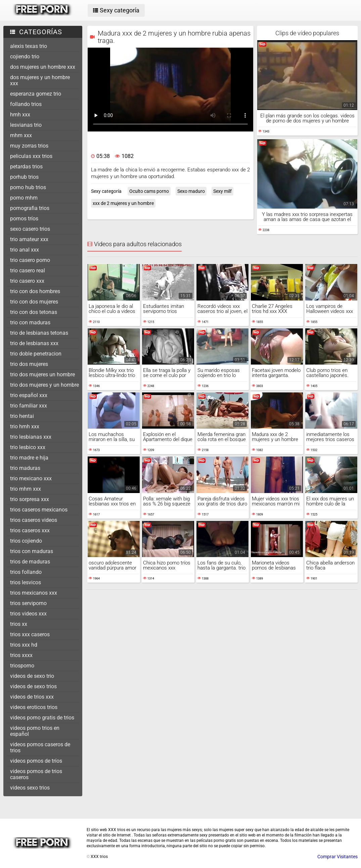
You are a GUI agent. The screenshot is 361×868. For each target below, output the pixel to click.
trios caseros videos (34, 520)
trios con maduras (32, 551)
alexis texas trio (29, 46)
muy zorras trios (29, 146)
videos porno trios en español (35, 731)
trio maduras (25, 468)
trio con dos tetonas (34, 312)
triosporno (22, 666)
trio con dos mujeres (34, 302)
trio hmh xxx (25, 426)
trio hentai (22, 416)
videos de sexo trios (33, 686)
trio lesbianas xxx (31, 437)
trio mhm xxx (26, 489)
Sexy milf (222, 191)
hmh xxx (20, 115)
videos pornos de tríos (36, 761)
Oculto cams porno (149, 191)
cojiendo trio (25, 57)
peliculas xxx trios (31, 156)
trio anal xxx (25, 250)
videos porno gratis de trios (42, 718)
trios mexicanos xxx (34, 593)
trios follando (26, 572)
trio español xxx (29, 395)
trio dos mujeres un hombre (42, 374)
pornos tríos (24, 219)
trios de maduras (30, 562)
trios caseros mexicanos (39, 510)
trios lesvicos (26, 582)
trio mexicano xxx (31, 478)
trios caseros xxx (30, 530)
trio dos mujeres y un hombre (44, 385)
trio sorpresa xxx (30, 499)
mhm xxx (21, 135)
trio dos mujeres (29, 364)
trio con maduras (30, 322)
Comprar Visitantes (337, 857)
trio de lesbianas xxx (34, 343)
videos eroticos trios (34, 707)
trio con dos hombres (35, 291)
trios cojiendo (26, 541)
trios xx (19, 624)
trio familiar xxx (29, 406)
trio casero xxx (27, 281)
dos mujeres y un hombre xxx (40, 80)
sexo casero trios (30, 229)
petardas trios (26, 167)
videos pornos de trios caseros (36, 774)
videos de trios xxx (32, 697)
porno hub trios (28, 187)
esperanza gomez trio (36, 94)
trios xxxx (21, 655)
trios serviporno (28, 603)
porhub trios (24, 177)
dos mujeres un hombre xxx (43, 67)
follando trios (26, 104)
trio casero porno (30, 260)
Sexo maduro (191, 191)
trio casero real (28, 270)
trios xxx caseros (30, 634)
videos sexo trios (30, 788)
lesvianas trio (26, 125)
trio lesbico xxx (28, 447)
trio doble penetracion (36, 354)
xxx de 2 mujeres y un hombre (123, 203)
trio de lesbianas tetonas (39, 333)
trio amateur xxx (29, 239)
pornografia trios (30, 208)
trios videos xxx (28, 614)
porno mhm (24, 198)
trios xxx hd (24, 645)
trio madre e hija (29, 458)
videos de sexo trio (32, 676)
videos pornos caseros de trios (40, 747)
